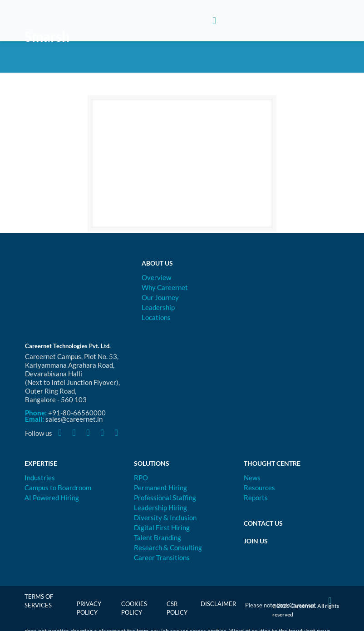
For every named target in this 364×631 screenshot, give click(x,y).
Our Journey (160, 297)
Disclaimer (218, 604)
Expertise (41, 463)
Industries (40, 478)
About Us (157, 263)
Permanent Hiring (160, 488)
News (252, 478)
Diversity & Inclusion (165, 518)
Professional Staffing (165, 498)
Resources (259, 488)
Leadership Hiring (160, 508)
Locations (156, 317)
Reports (256, 498)
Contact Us (263, 523)
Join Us (256, 541)
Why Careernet (165, 287)
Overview (156, 277)
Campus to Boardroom (58, 488)
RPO (141, 478)
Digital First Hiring (162, 527)
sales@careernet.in (74, 419)
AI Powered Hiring (52, 498)
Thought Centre (272, 463)
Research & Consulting (168, 547)
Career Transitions (162, 557)
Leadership (158, 307)
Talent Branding (157, 537)
